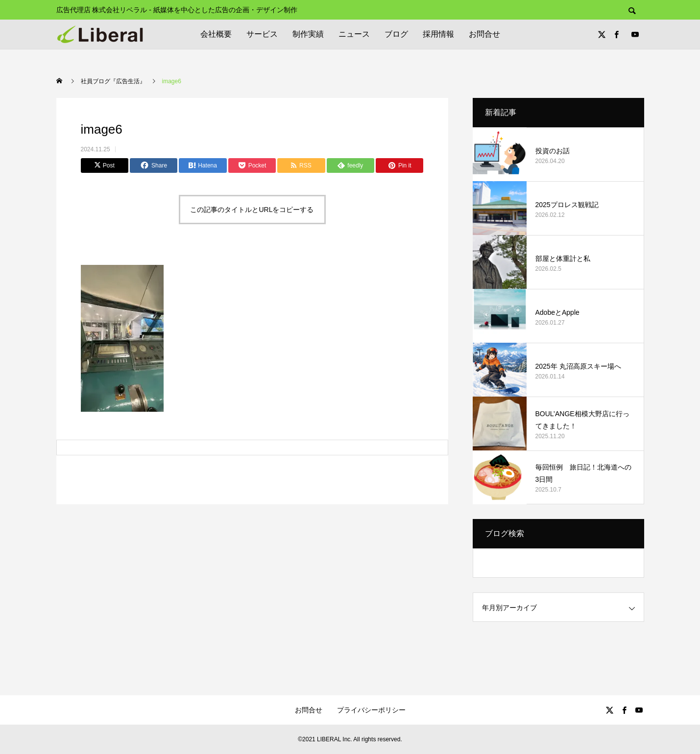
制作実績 (308, 34)
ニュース (354, 34)
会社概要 (216, 34)
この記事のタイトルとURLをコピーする (252, 210)
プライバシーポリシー (371, 710)
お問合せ (484, 34)
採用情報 (438, 34)
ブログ (396, 34)
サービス (262, 34)
